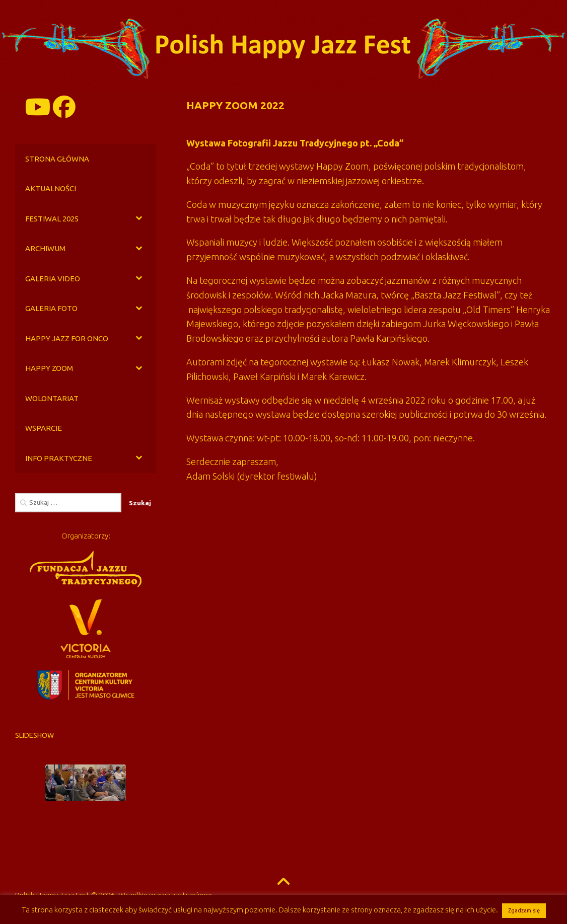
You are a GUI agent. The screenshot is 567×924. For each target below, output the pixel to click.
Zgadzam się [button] (524, 910)
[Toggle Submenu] (138, 219)
